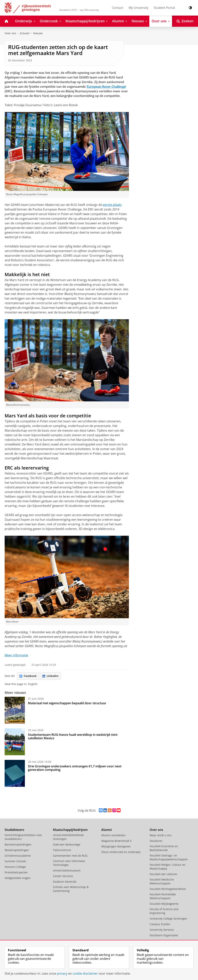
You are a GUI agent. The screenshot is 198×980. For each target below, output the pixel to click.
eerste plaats (112, 205)
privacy (62, 973)
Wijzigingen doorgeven (116, 846)
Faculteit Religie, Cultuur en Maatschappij (168, 867)
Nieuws (38, 33)
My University (138, 8)
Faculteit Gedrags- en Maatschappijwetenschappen (169, 857)
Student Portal (164, 8)
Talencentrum (62, 850)
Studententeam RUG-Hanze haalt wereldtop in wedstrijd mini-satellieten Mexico (73, 736)
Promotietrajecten (16, 872)
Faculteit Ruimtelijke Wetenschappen (163, 896)
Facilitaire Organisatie (164, 935)
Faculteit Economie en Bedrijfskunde (164, 848)
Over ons (10, 33)
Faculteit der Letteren (164, 874)
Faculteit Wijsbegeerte (164, 904)
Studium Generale (65, 882)
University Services (162, 930)
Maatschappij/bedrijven (70, 830)
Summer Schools (15, 861)
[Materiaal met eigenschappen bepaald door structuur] (15, 710)
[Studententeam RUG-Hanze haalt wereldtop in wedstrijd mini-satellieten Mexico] (15, 742)
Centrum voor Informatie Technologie (69, 863)
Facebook (28, 676)
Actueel (25, 33)
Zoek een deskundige (67, 844)
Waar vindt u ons (161, 835)
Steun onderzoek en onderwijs (121, 852)
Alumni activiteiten (113, 835)
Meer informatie (16, 655)
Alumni (107, 830)
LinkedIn (50, 676)
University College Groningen (168, 919)
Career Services (63, 876)
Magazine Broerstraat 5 (116, 841)
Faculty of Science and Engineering (164, 911)
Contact (118, 8)
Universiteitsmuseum (67, 870)
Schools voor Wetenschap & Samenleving (71, 889)
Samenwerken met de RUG (70, 856)
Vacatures (156, 841)
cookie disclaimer (85, 973)
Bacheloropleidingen (18, 844)
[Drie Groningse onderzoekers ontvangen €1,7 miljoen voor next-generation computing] (15, 773)
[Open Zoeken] (185, 21)
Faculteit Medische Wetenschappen (162, 881)
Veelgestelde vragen (18, 878)
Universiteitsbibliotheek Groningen (68, 837)
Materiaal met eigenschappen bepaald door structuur (67, 703)
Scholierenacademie (18, 856)
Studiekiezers (14, 830)
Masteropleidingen (17, 850)
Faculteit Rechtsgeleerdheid (168, 889)
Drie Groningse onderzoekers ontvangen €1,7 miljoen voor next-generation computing (75, 768)
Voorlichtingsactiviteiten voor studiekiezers (23, 837)
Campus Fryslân (160, 924)
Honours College (15, 867)
